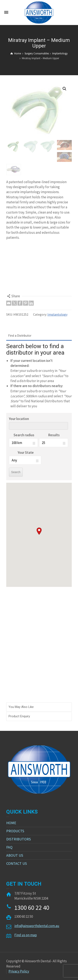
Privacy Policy (19, 971)
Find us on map (26, 935)
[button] (39, 531)
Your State (26, 452)
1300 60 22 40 (32, 907)
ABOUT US (15, 855)
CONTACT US (17, 863)
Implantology (57, 314)
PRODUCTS (15, 831)
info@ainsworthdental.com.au (37, 926)
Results (54, 435)
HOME (11, 823)
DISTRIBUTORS (19, 839)
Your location (19, 419)
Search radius (24, 435)
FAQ (9, 847)
